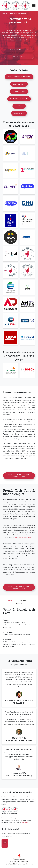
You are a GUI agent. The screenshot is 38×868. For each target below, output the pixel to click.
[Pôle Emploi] (11, 321)
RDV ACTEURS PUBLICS (19, 49)
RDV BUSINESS (19, 56)
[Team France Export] (27, 321)
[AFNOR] (27, 137)
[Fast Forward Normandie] (11, 237)
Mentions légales (19, 859)
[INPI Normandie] (11, 254)
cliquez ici (25, 823)
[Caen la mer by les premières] (27, 170)
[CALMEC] (11, 187)
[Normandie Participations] (11, 304)
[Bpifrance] (11, 170)
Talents (19, 106)
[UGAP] (11, 338)
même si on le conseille (23, 537)
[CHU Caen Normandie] (27, 204)
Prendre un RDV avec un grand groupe (19, 476)
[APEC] (11, 153)
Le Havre (23, 600)
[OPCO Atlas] (27, 304)
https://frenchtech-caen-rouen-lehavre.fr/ (19, 864)
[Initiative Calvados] (27, 237)
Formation (19, 113)
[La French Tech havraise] (11, 271)
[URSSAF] (27, 338)
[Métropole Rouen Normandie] (11, 287)
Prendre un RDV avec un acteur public (19, 587)
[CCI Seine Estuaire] (11, 204)
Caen (10, 600)
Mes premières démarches (19, 77)
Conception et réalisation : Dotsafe (19, 866)
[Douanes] (11, 220)
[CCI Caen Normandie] (27, 187)
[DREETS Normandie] (27, 220)
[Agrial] (11, 370)
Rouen (19, 603)
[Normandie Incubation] (27, 287)
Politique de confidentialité (19, 862)
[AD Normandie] (11, 137)
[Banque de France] (27, 153)
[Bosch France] (27, 370)
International (19, 91)
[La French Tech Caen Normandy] (27, 254)
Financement (19, 84)
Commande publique (19, 99)
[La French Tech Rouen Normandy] (27, 271)
